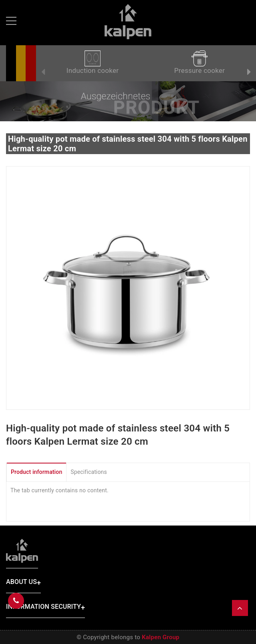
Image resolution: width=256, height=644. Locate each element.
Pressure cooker (200, 62)
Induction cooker (93, 62)
